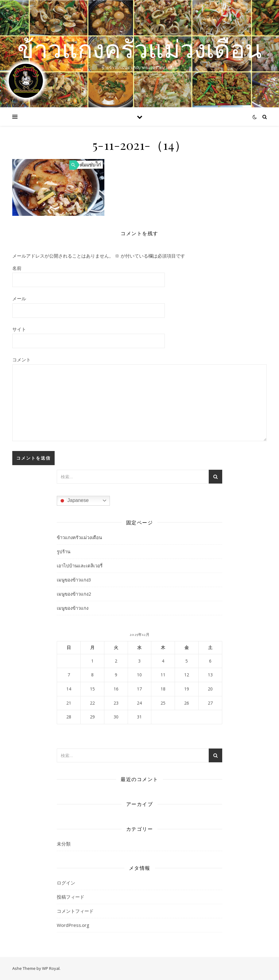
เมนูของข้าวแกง (73, 608)
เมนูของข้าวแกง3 (74, 580)
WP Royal (51, 968)
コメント (21, 360)
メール (19, 298)
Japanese (74, 501)
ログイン (66, 883)
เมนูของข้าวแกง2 (74, 594)
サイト (19, 329)
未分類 (64, 844)
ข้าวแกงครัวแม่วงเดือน (139, 49)
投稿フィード (71, 897)
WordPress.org (73, 925)
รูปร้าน (64, 551)
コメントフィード (75, 911)
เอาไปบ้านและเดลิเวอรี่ (80, 566)
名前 (17, 268)
